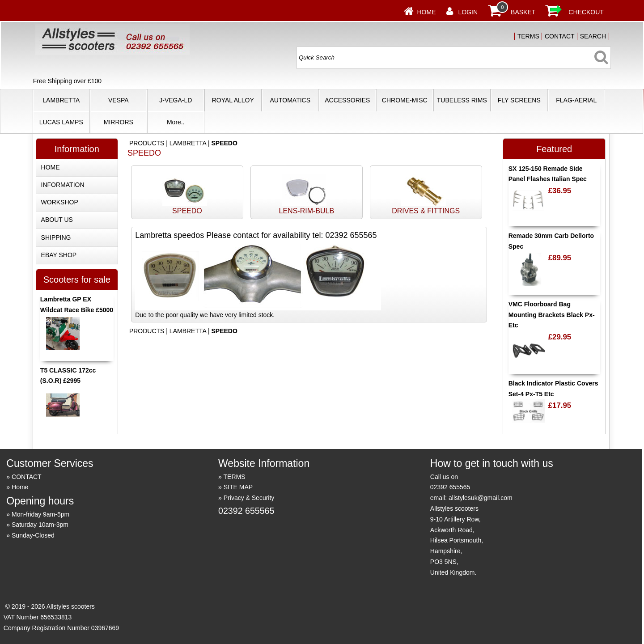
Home (426, 12)
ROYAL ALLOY (233, 100)
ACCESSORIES (347, 100)
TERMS (528, 36)
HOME (51, 167)
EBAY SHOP (59, 255)
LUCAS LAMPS (61, 122)
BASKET (523, 12)
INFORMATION (63, 185)
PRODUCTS (147, 143)
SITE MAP (238, 487)
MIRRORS (119, 122)
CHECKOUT (586, 12)
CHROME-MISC (405, 100)
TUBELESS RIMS (462, 100)
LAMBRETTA (61, 100)
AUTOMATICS (290, 100)
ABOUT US (57, 220)
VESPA (119, 100)
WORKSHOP (60, 202)
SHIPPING (56, 237)
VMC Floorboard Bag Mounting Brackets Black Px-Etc (552, 315)
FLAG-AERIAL (576, 100)
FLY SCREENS (519, 100)
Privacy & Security (249, 498)
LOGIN (468, 12)
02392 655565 (246, 511)
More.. (176, 122)
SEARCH (593, 36)
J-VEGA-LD (176, 100)
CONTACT (560, 36)
